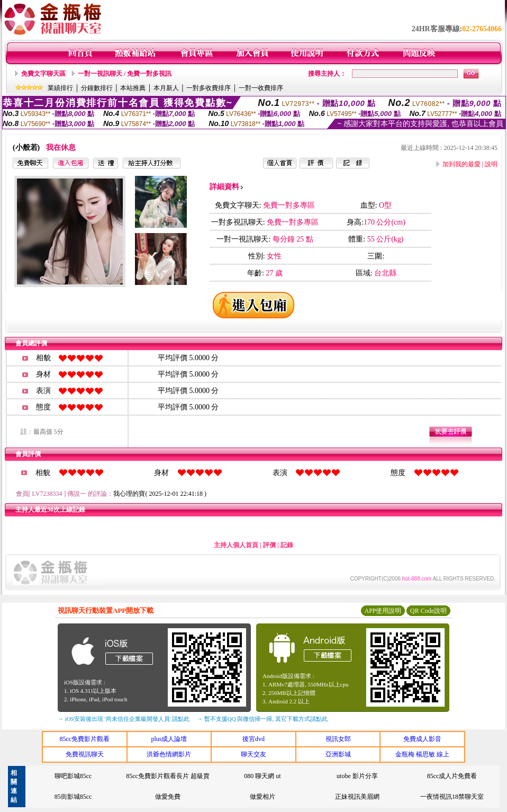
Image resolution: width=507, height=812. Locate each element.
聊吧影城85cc (73, 776)
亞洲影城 (338, 754)
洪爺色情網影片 (169, 754)
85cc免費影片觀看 (84, 739)
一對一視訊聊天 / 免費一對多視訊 (125, 74)
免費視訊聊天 (85, 754)
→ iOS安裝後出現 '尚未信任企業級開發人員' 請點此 (124, 719)
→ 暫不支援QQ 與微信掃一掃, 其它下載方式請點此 (262, 719)
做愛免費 (168, 797)
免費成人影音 (422, 739)
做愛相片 (262, 797)
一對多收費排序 (209, 88)
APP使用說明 (383, 611)
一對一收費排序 (261, 88)
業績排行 (60, 88)
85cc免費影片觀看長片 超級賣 (168, 776)
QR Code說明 (428, 611)
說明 (491, 164)
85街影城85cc (73, 797)
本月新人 (166, 88)
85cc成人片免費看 (452, 776)
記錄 (287, 545)
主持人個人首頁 (236, 545)
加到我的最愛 (461, 164)
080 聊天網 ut (262, 776)
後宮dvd (253, 739)
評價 (269, 545)
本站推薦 (133, 88)
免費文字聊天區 (43, 74)
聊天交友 (253, 754)
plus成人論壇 (169, 739)
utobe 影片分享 (357, 776)
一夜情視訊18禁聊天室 (452, 797)
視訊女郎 (338, 739)
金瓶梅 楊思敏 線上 (422, 754)
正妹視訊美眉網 (357, 797)
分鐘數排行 (97, 88)
